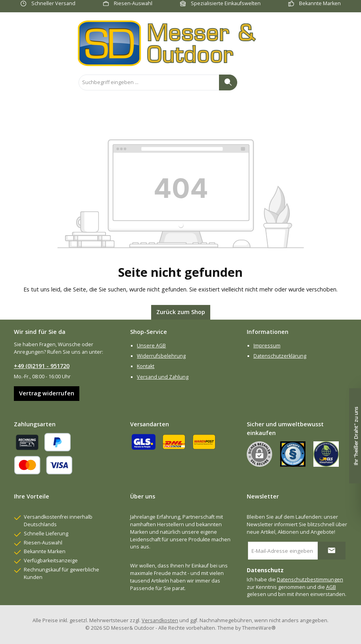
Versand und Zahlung (163, 377)
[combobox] (149, 82)
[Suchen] (228, 82)
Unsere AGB (151, 346)
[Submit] (332, 551)
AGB (331, 587)
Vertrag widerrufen (47, 393)
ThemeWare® (259, 628)
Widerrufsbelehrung (161, 356)
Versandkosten (160, 620)
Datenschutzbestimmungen (310, 580)
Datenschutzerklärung (280, 356)
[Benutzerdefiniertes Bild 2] (326, 454)
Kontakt (146, 366)
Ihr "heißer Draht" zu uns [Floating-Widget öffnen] (356, 436)
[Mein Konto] (325, 82)
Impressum (267, 346)
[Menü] (17, 82)
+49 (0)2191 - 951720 (42, 366)
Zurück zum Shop (181, 312)
